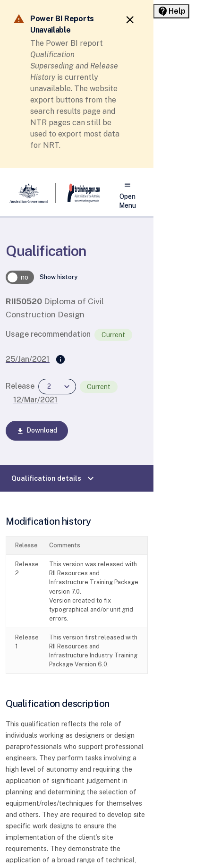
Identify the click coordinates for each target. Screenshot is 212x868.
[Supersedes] (60, 360)
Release (20, 386)
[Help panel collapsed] (171, 11)
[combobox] (57, 387)
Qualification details (54, 478)
